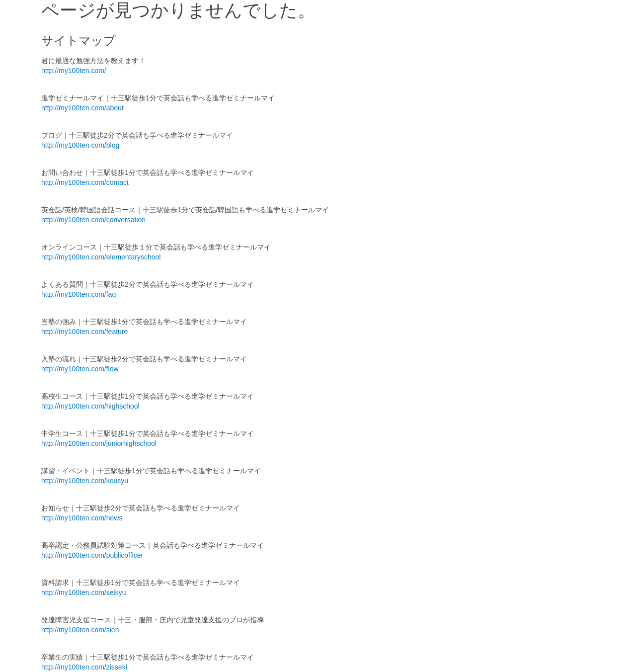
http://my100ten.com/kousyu (85, 481)
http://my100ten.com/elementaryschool (101, 257)
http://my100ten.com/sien (80, 630)
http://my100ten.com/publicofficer (92, 555)
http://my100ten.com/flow (80, 369)
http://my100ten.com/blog (80, 145)
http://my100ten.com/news (82, 518)
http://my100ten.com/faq (79, 294)
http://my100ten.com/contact (85, 182)
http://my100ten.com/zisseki (84, 667)
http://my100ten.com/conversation (93, 220)
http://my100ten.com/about (82, 108)
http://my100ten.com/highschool (90, 406)
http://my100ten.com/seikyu (83, 592)
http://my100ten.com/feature (84, 332)
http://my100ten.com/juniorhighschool (99, 443)
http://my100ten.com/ (74, 71)
